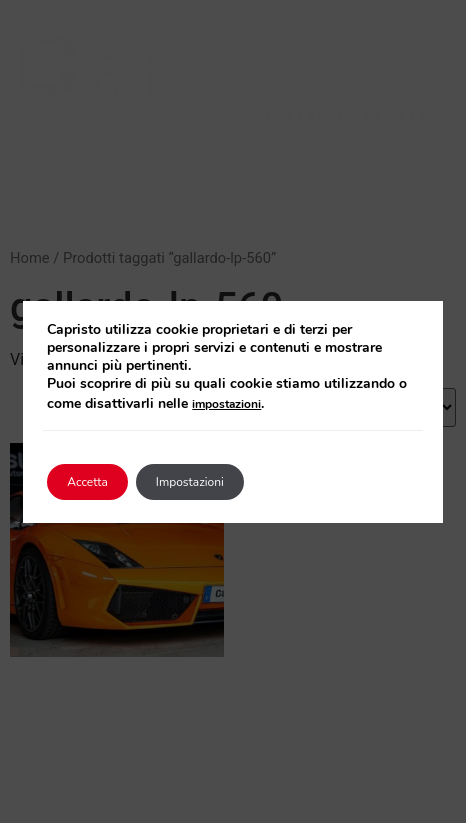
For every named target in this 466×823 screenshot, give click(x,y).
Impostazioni (190, 482)
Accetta (87, 482)
